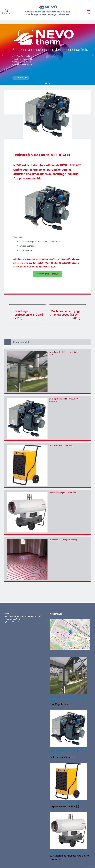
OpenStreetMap (76, 649)
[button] (3, 55)
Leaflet (70, 649)
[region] (47, 55)
